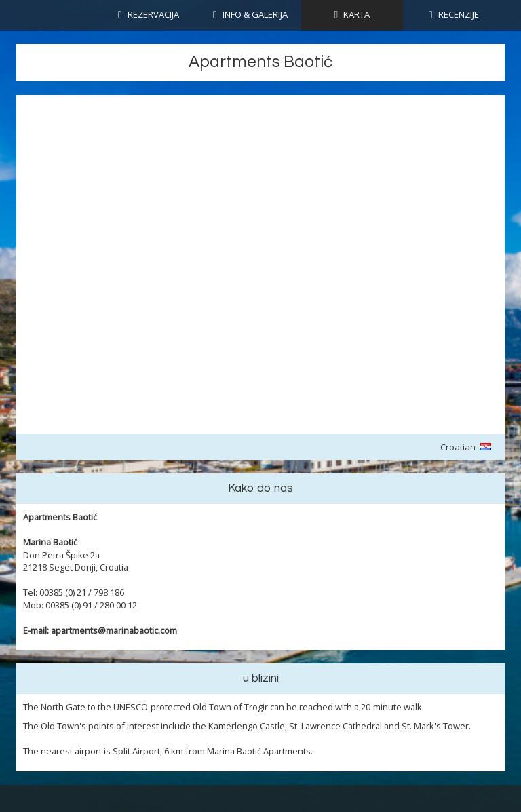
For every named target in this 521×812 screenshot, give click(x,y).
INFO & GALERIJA (255, 14)
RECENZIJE (459, 14)
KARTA (356, 14)
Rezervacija (153, 14)
